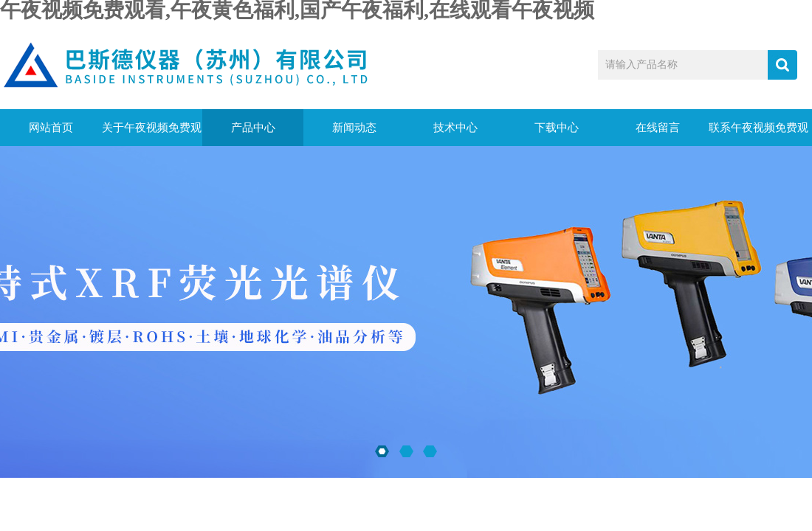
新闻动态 (354, 128)
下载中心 (557, 128)
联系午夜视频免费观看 (758, 134)
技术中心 (455, 128)
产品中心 (253, 128)
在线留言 (658, 128)
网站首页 (51, 128)
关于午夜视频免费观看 (152, 134)
